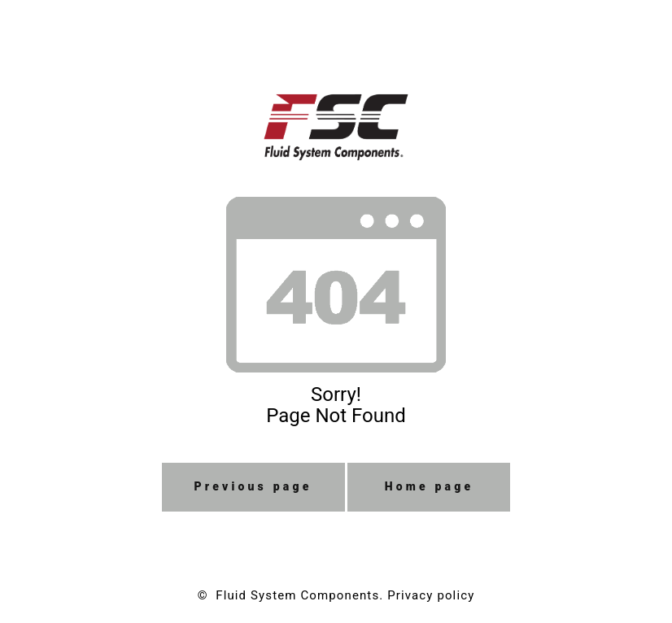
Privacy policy (431, 595)
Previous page (253, 486)
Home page (430, 486)
